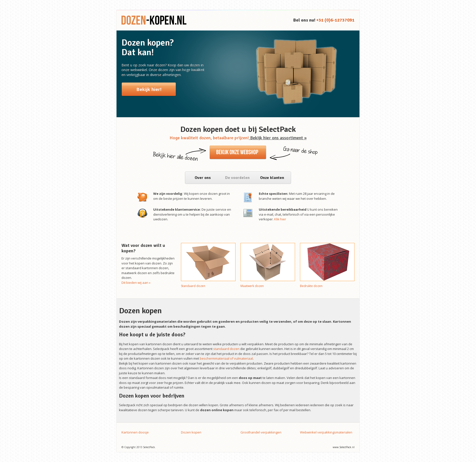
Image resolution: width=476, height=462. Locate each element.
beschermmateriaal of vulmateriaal (226, 358)
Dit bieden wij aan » (136, 283)
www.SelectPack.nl (344, 447)
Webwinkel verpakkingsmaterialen (326, 432)
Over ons (203, 178)
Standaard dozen (193, 286)
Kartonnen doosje (135, 432)
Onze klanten (272, 178)
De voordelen (237, 178)
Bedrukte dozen (311, 286)
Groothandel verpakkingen (261, 432)
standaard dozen (226, 349)
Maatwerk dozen (252, 286)
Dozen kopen (191, 432)
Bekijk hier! (149, 89)
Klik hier (280, 219)
